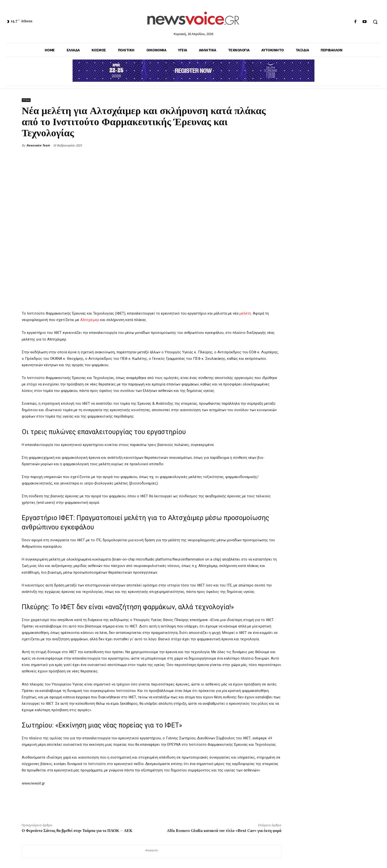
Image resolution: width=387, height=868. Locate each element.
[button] (375, 22)
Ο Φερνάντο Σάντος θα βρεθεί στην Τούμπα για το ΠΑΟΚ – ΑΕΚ (77, 831)
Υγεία (26, 100)
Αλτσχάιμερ (90, 320)
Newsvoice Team (38, 145)
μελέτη (245, 313)
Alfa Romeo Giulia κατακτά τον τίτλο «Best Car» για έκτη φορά (224, 831)
